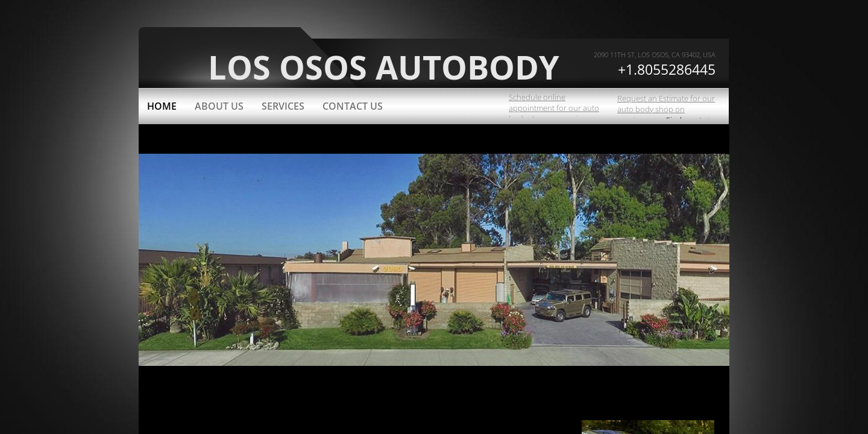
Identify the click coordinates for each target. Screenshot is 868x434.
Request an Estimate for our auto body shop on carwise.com (666, 109)
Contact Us (353, 106)
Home (162, 106)
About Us (219, 106)
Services (283, 106)
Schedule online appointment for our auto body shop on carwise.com (556, 108)
